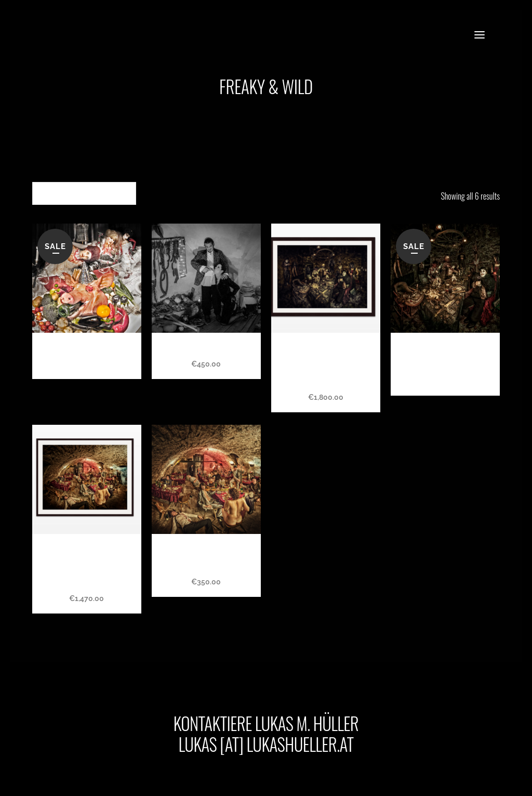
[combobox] (84, 193)
